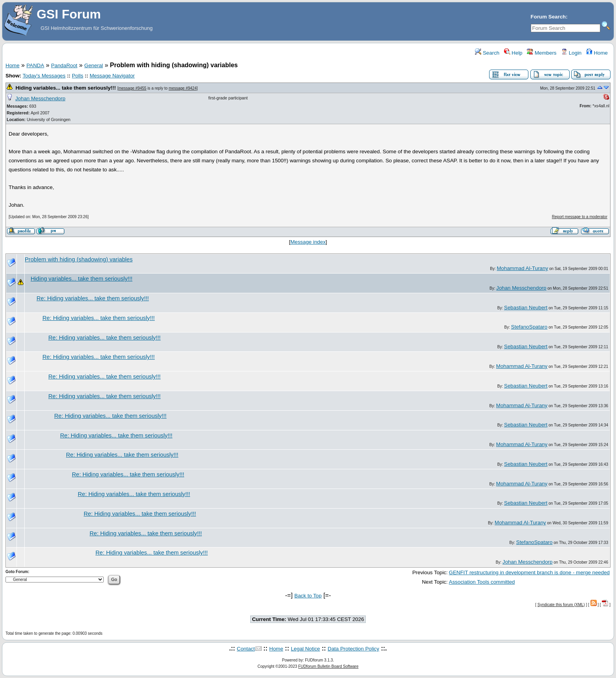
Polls (78, 76)
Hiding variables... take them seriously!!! (66, 88)
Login (571, 53)
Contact (246, 649)
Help (513, 53)
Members (542, 53)
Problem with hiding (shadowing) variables (79, 259)
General (94, 65)
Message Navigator (112, 76)
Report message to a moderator (580, 217)
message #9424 (182, 88)
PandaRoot (64, 65)
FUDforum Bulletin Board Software (328, 666)
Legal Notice (305, 649)
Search (487, 53)
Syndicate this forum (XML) (561, 605)
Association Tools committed (482, 582)
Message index (308, 242)
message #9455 (132, 88)
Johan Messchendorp (40, 98)
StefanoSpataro (529, 327)
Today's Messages (44, 76)
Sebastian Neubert (526, 308)
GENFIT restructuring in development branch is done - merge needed (529, 572)
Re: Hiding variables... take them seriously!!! (93, 298)
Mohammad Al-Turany (522, 268)
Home (597, 53)
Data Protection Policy (353, 649)
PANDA (35, 65)
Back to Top (308, 596)
